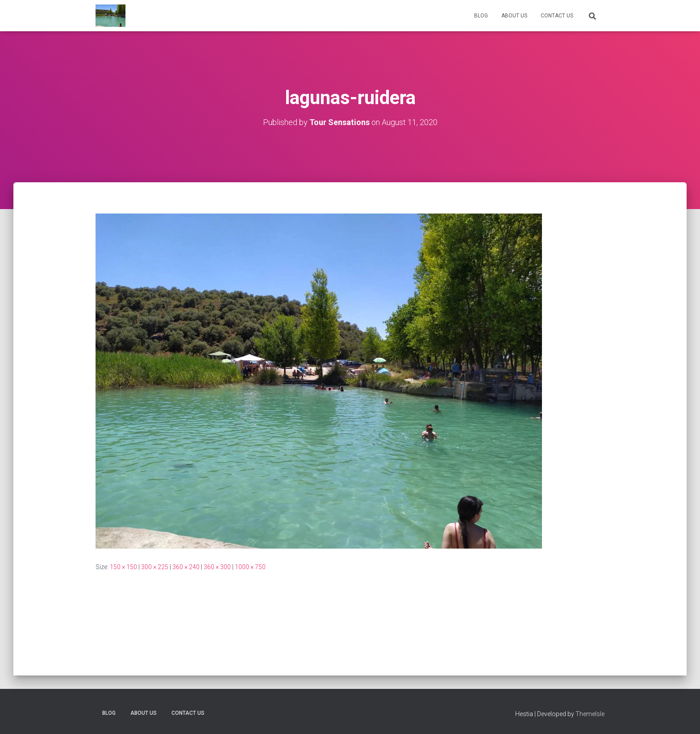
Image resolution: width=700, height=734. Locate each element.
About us (514, 16)
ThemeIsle (590, 714)
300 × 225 (155, 567)
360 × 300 (217, 567)
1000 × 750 (250, 567)
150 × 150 (123, 567)
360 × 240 (186, 567)
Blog (481, 16)
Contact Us (557, 16)
